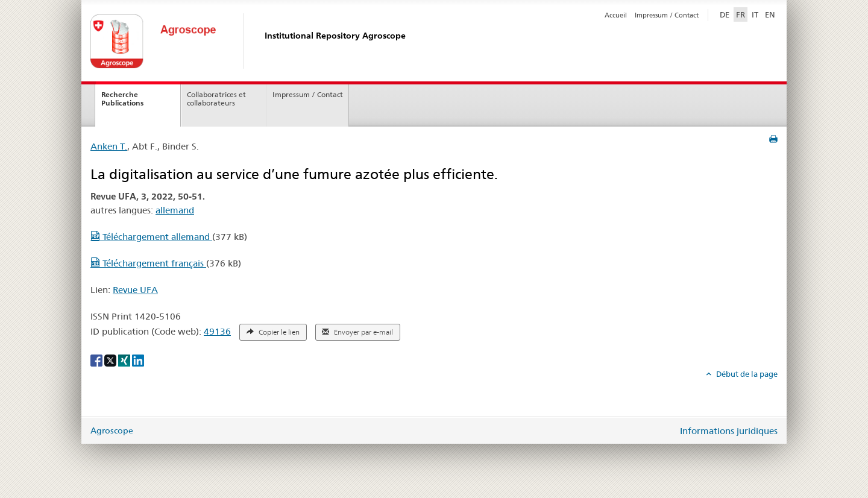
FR (741, 14)
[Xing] (125, 360)
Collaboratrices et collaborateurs (216, 99)
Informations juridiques (729, 431)
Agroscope (112, 430)
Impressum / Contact (667, 15)
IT (755, 14)
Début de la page (746, 374)
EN (770, 14)
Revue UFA (135, 290)
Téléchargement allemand (151, 237)
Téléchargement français (148, 263)
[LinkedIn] (138, 360)
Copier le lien (273, 332)
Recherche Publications (122, 99)
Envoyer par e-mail (357, 332)
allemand (175, 210)
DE (726, 14)
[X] (111, 360)
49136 (217, 331)
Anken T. (109, 146)
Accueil (616, 15)
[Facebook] (97, 360)
